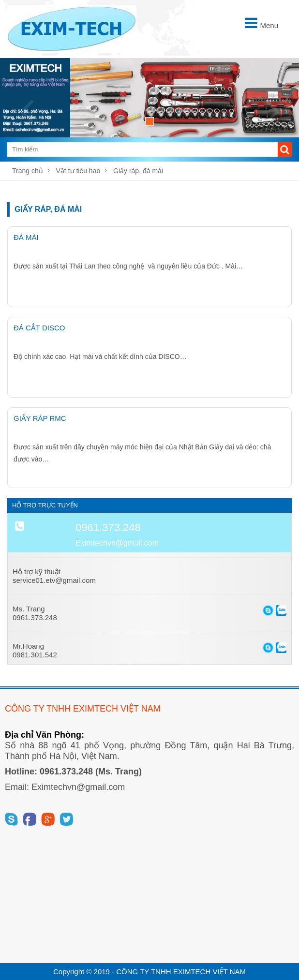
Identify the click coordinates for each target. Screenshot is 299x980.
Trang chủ (28, 171)
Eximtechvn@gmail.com (117, 543)
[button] (285, 149)
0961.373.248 (108, 527)
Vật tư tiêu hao (78, 171)
